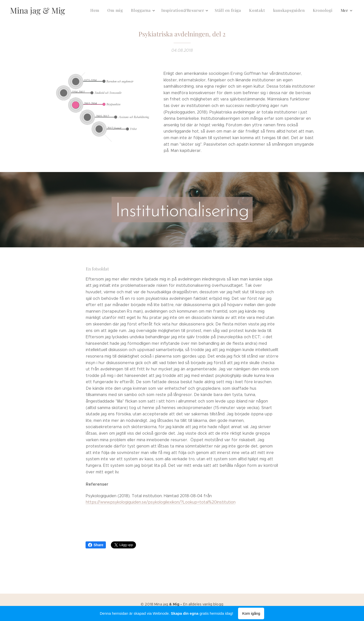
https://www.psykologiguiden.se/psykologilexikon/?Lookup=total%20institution (160, 502)
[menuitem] (102, 10)
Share (96, 545)
